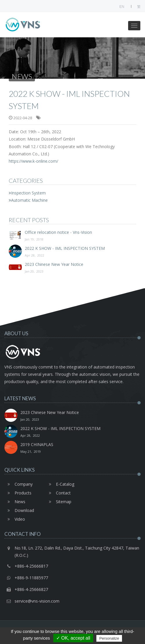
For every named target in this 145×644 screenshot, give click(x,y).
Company (18, 484)
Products (18, 493)
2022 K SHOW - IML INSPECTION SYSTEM (72, 252)
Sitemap (59, 502)
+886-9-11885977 (31, 578)
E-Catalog (60, 484)
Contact (58, 493)
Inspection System (27, 193)
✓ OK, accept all (73, 638)
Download (19, 510)
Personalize (109, 638)
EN (122, 7)
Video (15, 519)
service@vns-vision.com (37, 601)
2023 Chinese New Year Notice (72, 268)
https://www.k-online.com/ (33, 161)
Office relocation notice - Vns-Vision (72, 236)
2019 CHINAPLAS (81, 448)
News (15, 502)
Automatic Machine (28, 200)
